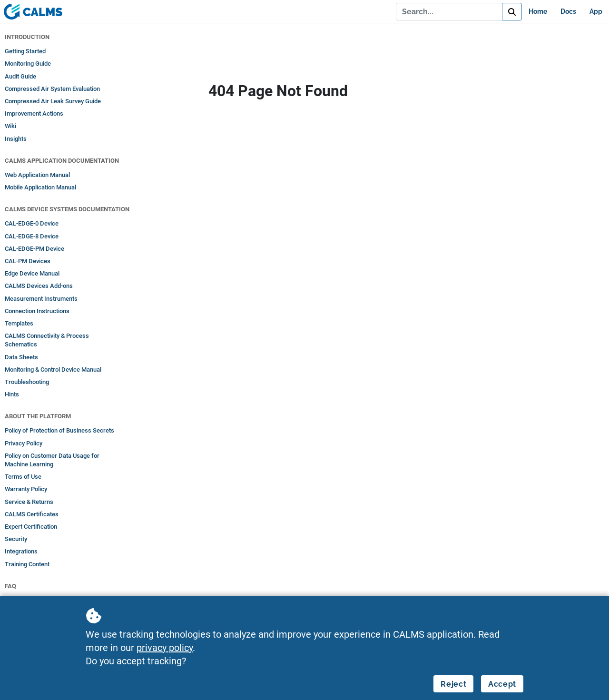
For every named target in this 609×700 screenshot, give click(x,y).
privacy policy (165, 648)
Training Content (27, 564)
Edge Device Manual (32, 273)
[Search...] (449, 11)
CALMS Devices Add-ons (39, 286)
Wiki (10, 126)
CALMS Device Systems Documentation (67, 209)
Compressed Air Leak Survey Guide (53, 101)
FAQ (10, 586)
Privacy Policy (24, 443)
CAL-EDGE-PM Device (34, 249)
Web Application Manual (37, 175)
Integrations (21, 551)
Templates (19, 323)
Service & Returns (29, 502)
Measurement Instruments (41, 299)
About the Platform (38, 416)
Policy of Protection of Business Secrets (59, 430)
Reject (453, 684)
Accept (502, 684)
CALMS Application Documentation (62, 161)
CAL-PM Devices (28, 261)
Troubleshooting (27, 382)
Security (16, 539)
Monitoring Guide (28, 64)
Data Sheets (21, 357)
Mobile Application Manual (40, 187)
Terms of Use (23, 477)
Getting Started (25, 51)
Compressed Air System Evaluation (52, 89)
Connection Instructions (37, 311)
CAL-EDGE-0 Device (32, 223)
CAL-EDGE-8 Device (32, 236)
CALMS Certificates (32, 514)
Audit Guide (20, 76)
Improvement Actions (34, 113)
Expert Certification (31, 527)
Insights (16, 139)
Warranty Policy (26, 489)
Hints (12, 394)
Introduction (27, 37)
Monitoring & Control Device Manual (53, 370)
